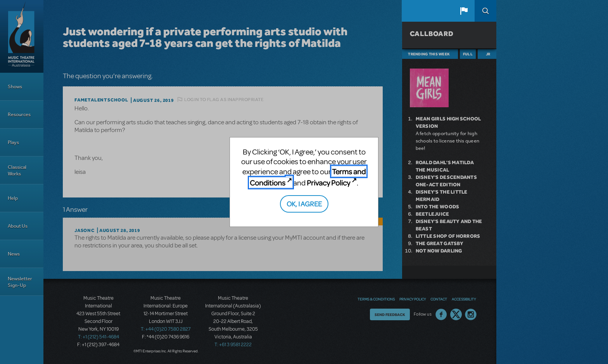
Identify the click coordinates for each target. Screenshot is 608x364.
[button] (464, 11)
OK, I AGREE (304, 203)
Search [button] (485, 11)
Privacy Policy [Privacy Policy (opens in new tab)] (328, 183)
